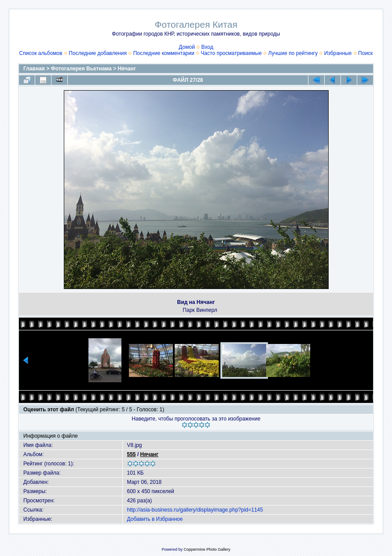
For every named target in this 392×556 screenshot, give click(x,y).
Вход (207, 47)
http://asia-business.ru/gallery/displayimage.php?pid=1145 (195, 510)
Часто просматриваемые (231, 53)
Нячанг (127, 69)
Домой (187, 47)
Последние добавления (98, 53)
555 (132, 454)
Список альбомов (41, 53)
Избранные (338, 53)
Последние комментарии (164, 53)
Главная (34, 69)
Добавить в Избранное (155, 519)
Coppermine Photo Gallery (207, 549)
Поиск (365, 53)
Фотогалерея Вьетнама (81, 69)
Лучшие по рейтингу (293, 53)
